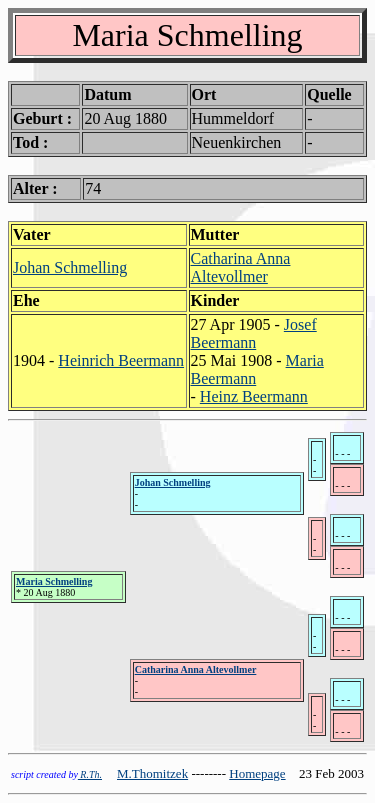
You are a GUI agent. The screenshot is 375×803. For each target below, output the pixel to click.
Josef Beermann (254, 333)
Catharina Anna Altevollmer (241, 267)
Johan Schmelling (70, 267)
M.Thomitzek (152, 773)
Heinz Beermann (254, 396)
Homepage (257, 773)
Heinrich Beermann (121, 360)
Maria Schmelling (54, 581)
